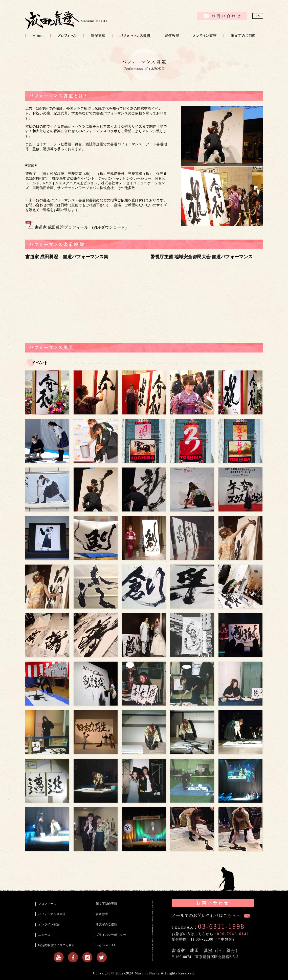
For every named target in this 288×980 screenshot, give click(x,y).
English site (103, 945)
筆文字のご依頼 (243, 36)
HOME (38, 36)
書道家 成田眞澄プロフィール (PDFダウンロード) (76, 227)
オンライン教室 (205, 36)
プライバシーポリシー (111, 935)
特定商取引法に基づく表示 (56, 945)
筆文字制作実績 (98, 36)
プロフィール (67, 36)
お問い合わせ (213, 903)
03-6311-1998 (221, 926)
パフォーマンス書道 (135, 36)
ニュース (44, 935)
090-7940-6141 (233, 934)
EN (258, 16)
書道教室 (171, 36)
